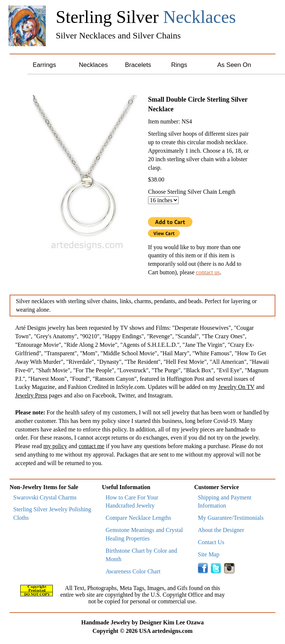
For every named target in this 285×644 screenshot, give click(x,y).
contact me (92, 446)
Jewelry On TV (236, 387)
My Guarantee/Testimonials (231, 518)
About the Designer (221, 530)
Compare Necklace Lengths (138, 518)
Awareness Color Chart (133, 571)
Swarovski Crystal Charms (45, 497)
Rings (179, 65)
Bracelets (138, 65)
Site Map (209, 554)
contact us (208, 272)
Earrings (44, 65)
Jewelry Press (31, 395)
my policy (55, 446)
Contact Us (211, 542)
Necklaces (93, 65)
